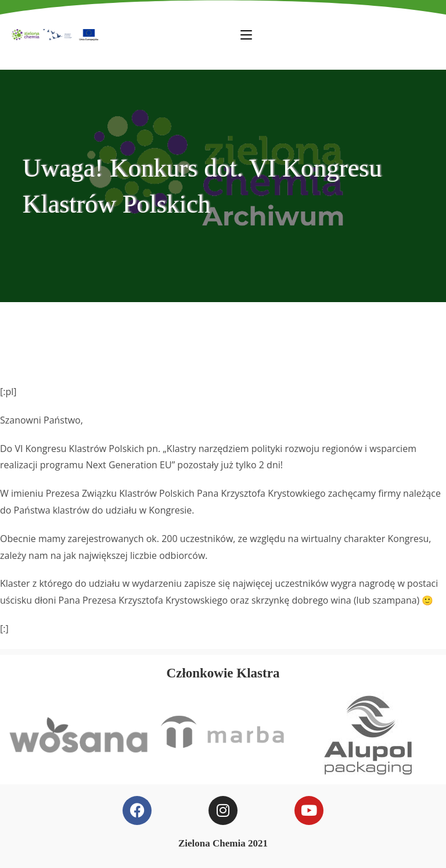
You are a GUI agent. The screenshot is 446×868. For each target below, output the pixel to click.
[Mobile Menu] (246, 34)
